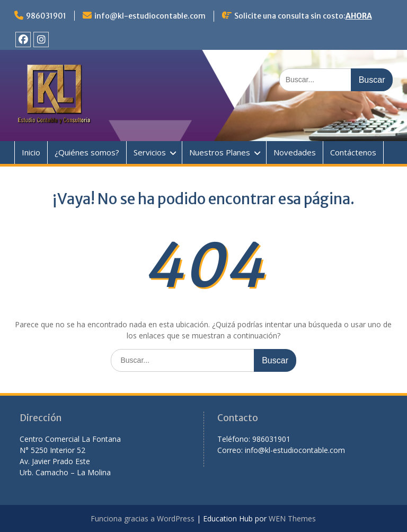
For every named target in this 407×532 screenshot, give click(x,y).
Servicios (150, 152)
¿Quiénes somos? (87, 152)
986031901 (46, 16)
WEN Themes (292, 518)
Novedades (295, 152)
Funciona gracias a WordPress (143, 518)
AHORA (359, 16)
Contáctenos (353, 152)
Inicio (31, 152)
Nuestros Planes (220, 152)
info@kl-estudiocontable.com (150, 16)
